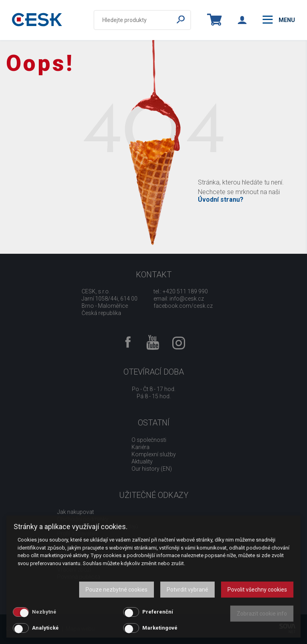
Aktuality (142, 461)
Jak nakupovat (76, 512)
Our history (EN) (152, 469)
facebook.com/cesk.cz (183, 306)
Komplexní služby (154, 454)
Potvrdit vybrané (187, 590)
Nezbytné (44, 612)
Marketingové (160, 628)
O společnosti (149, 440)
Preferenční (158, 612)
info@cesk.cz (187, 299)
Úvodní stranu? (221, 200)
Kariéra (141, 447)
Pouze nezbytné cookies (117, 590)
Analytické (45, 628)
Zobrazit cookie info (262, 614)
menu (279, 20)
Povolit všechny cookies (257, 590)
